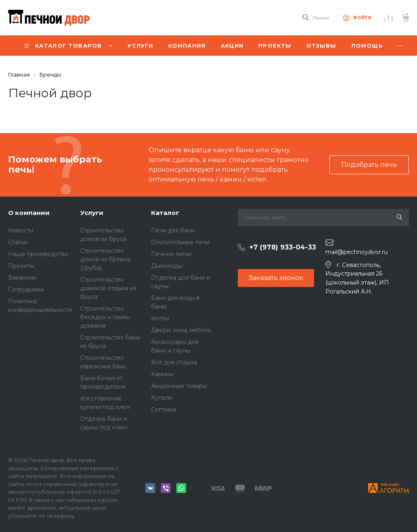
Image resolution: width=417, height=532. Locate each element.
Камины (162, 374)
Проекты (21, 266)
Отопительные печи (180, 242)
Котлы (160, 318)
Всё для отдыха (174, 362)
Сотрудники (26, 289)
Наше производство (38, 254)
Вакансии (22, 278)
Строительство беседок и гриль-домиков (105, 317)
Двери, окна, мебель (181, 330)
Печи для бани (173, 230)
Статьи (18, 242)
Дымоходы (167, 266)
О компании (29, 213)
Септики (164, 409)
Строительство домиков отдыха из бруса (108, 288)
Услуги (92, 213)
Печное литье (171, 254)
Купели (162, 398)
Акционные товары (179, 386)
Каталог (165, 213)
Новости (21, 230)
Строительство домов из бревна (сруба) (105, 259)
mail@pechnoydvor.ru (357, 252)
